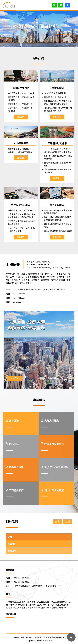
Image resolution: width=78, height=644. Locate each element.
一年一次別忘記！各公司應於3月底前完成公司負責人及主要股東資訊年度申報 (55, 151)
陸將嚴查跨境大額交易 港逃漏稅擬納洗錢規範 (19, 223)
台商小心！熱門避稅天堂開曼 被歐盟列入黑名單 (55, 212)
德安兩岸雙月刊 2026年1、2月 (18, 104)
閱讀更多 (18, 117)
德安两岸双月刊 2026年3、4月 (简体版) (18, 99)
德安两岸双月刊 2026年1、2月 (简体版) (18, 110)
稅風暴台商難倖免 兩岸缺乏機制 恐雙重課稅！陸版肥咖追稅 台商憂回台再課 (19, 216)
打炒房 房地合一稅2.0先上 (53, 97)
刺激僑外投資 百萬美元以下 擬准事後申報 (55, 157)
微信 (54, 5)
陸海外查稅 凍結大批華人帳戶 (18, 210)
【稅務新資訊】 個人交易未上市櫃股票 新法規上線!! (55, 110)
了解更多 (14, 378)
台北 (58, 522)
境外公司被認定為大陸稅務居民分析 (55, 226)
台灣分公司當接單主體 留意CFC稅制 (55, 164)
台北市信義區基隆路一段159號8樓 (34, 586)
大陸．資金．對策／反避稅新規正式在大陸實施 (19, 230)
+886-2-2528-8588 (21, 578)
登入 (68, 5)
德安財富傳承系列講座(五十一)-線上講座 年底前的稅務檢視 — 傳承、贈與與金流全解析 (19, 151)
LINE (61, 5)
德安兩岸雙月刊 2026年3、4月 (18, 93)
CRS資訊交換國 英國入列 (52, 93)
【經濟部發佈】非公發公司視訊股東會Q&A (55, 171)
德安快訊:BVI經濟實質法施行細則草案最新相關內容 (55, 219)
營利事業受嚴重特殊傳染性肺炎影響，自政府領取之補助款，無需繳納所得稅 (55, 103)
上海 (68, 522)
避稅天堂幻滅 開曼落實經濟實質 (55, 231)
